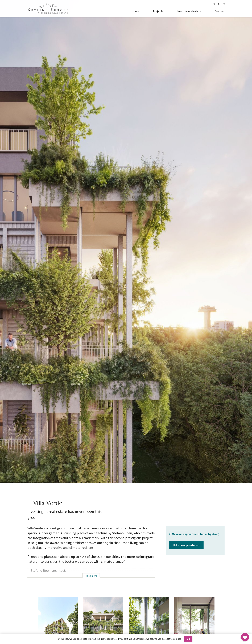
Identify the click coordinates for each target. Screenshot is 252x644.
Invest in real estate (189, 11)
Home (135, 11)
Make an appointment (186, 545)
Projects (158, 11)
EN (219, 4)
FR (224, 4)
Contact (220, 11)
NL (214, 4)
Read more (91, 576)
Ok (188, 639)
